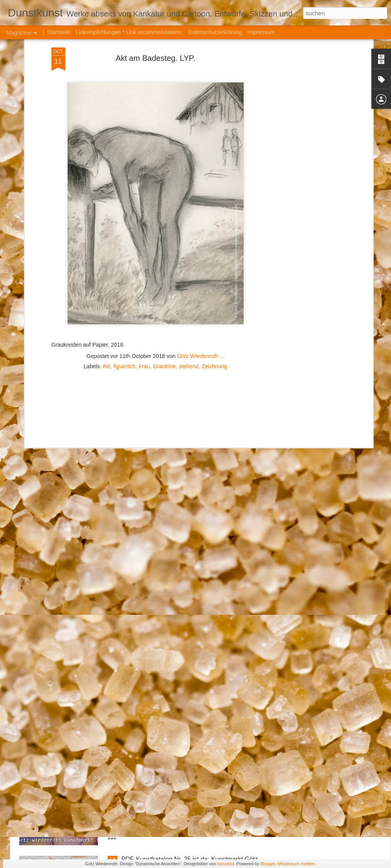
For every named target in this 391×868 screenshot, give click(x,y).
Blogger (268, 864)
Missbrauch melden (296, 864)
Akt (106, 270)
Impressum (261, 32)
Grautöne (164, 270)
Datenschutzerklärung (215, 32)
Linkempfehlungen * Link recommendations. (129, 32)
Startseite (59, 32)
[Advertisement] (156, 321)
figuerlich (125, 270)
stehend (189, 270)
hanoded (226, 864)
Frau (144, 270)
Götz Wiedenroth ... (201, 260)
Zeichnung (214, 270)
